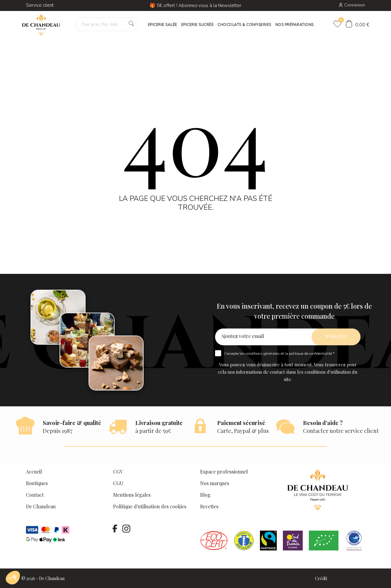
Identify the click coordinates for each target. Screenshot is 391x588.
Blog (205, 495)
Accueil (34, 472)
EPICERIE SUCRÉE (197, 25)
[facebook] (115, 528)
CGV (118, 472)
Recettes (209, 506)
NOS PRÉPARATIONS (294, 25)
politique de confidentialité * (312, 354)
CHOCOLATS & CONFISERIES (244, 25)
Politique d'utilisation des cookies (150, 506)
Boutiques (37, 483)
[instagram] (126, 528)
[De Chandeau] (41, 25)
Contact (35, 495)
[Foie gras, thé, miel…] (107, 24)
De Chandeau (41, 506)
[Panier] (357, 25)
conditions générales (263, 354)
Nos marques (215, 483)
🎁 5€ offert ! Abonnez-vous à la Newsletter (195, 5)
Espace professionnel (224, 472)
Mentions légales (132, 495)
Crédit (321, 578)
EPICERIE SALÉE (163, 25)
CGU (118, 483)
